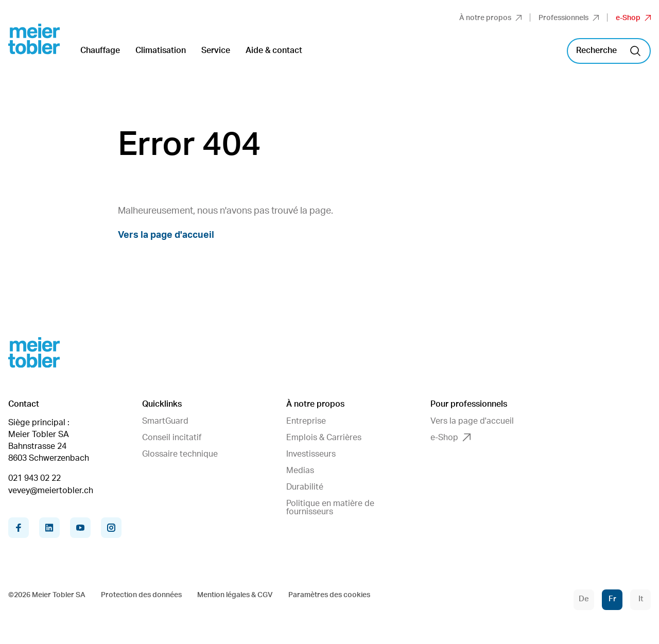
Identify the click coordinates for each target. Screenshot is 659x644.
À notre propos (490, 18)
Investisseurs (311, 454)
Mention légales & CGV (235, 595)
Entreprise (306, 421)
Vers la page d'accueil (166, 235)
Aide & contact (274, 50)
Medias (300, 471)
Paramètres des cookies (329, 595)
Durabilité (305, 487)
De (584, 599)
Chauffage (100, 50)
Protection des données (141, 595)
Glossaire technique (180, 454)
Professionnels (569, 18)
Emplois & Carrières (324, 438)
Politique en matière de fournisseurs (330, 508)
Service (216, 50)
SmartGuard (165, 421)
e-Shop (633, 18)
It (641, 599)
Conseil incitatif (172, 438)
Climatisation (161, 50)
